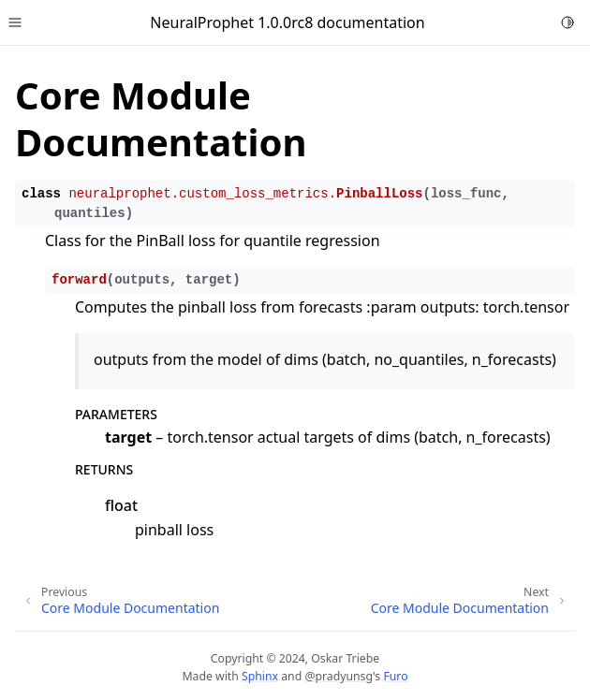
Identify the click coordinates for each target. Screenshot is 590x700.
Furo (395, 676)
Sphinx (260, 676)
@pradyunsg (339, 676)
